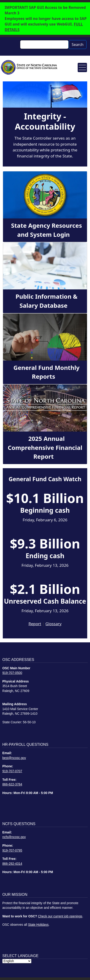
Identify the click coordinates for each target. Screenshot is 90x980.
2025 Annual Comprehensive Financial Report (45, 448)
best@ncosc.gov (14, 758)
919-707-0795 (12, 850)
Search (78, 45)
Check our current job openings (60, 916)
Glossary (53, 624)
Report (35, 624)
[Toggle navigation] (82, 67)
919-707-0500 (12, 673)
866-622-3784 (12, 784)
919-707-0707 (12, 771)
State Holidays (38, 925)
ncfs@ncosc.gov (14, 837)
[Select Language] (17, 961)
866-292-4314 (12, 864)
